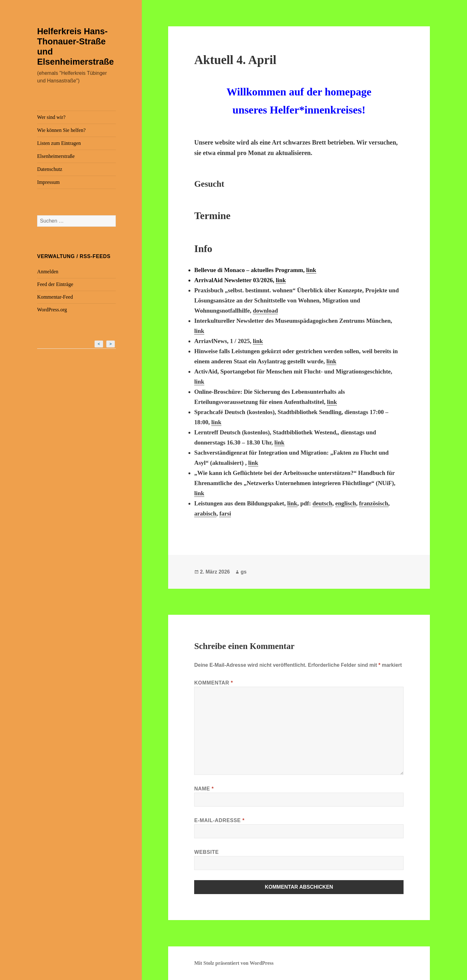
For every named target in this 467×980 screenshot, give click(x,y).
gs (243, 572)
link (311, 270)
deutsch (322, 503)
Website (206, 852)
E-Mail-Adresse (219, 820)
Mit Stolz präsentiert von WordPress (234, 963)
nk (334, 402)
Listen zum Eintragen (59, 143)
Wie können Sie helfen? (61, 130)
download (265, 311)
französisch (374, 503)
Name (204, 789)
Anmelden (48, 272)
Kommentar (214, 683)
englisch (346, 503)
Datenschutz (50, 169)
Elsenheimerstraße (56, 156)
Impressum (48, 182)
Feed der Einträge (55, 284)
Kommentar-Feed (55, 297)
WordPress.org (52, 310)
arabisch (205, 513)
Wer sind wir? (51, 117)
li (329, 402)
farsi (225, 513)
